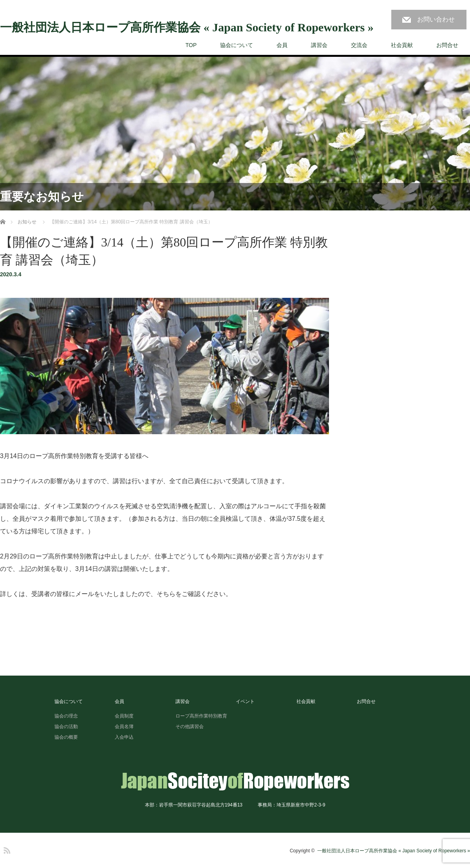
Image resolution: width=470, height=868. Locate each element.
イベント (245, 701)
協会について (237, 45)
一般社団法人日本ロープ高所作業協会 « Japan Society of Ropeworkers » (187, 27)
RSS (6, 849)
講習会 (319, 45)
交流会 (359, 45)
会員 (282, 45)
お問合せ (447, 45)
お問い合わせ (436, 19)
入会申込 (124, 737)
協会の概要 (66, 737)
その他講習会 (190, 727)
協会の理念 (66, 716)
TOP (191, 45)
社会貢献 (402, 45)
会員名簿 (124, 727)
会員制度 (124, 716)
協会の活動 (66, 727)
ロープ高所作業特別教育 (201, 716)
